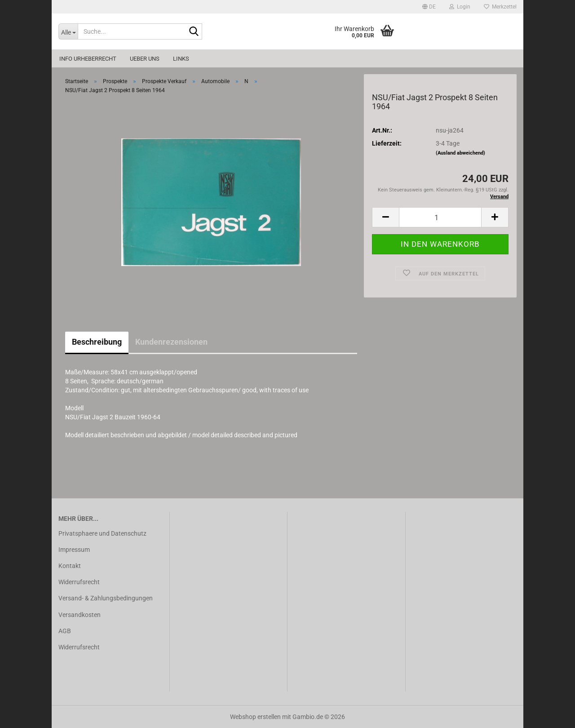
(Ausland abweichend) (460, 153)
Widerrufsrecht (79, 582)
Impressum (74, 550)
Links (181, 59)
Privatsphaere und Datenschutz (102, 533)
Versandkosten (80, 615)
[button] (429, 7)
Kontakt (70, 566)
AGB (65, 631)
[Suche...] (68, 31)
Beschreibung (97, 342)
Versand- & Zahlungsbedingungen (106, 598)
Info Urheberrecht (88, 59)
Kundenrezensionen (171, 342)
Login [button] (460, 7)
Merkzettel (500, 7)
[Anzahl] (440, 217)
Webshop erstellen (255, 717)
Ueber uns (145, 59)
